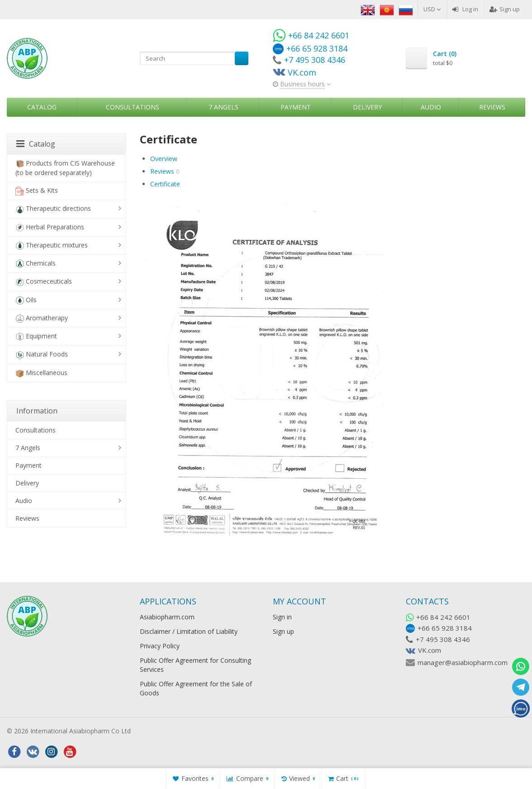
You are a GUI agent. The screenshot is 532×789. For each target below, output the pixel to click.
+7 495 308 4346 (443, 639)
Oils (26, 300)
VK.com (430, 650)
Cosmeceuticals (44, 282)
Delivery (367, 107)
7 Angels (223, 107)
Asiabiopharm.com (167, 617)
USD (432, 9)
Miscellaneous (41, 373)
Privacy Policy (160, 646)
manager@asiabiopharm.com (463, 662)
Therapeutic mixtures (52, 245)
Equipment (36, 336)
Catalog (42, 107)
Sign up (505, 9)
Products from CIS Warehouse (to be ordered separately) (65, 168)
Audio (431, 107)
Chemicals (36, 264)
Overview (164, 159)
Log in (465, 9)
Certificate (165, 184)
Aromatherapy (42, 318)
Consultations (133, 107)
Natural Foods (42, 354)
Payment (296, 107)
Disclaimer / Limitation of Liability (189, 631)
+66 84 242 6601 (443, 617)
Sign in (282, 617)
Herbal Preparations (50, 227)
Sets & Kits (37, 191)
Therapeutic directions (53, 209)
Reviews (492, 107)
